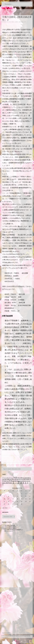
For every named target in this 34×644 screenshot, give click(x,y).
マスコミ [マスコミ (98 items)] (11, 478)
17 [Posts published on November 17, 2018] (26, 499)
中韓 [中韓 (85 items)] (18, 478)
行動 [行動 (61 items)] (21, 481)
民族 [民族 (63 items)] (8, 481)
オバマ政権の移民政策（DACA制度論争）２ (14, 530)
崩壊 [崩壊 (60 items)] (15, 479)
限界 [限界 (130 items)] (7, 483)
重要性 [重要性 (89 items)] (4, 483)
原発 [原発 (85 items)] (28, 478)
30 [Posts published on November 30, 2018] (22, 504)
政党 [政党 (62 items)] (22, 479)
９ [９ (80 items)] (3, 485)
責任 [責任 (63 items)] (25, 481)
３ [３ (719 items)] (21, 483)
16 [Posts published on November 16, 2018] (22, 499)
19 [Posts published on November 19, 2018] (4, 501)
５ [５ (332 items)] (26, 483)
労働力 (13, 22)
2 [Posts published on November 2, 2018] (22, 493)
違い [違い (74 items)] (30, 481)
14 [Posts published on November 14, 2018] (13, 499)
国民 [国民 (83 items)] (6, 479)
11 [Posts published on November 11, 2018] (30, 496)
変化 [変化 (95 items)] (13, 479)
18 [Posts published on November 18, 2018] (30, 499)
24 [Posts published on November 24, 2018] (26, 501)
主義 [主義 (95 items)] (21, 478)
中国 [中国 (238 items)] (15, 478)
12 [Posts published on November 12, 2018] (4, 499)
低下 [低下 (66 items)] (23, 478)
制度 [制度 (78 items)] (26, 478)
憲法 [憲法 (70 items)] (20, 479)
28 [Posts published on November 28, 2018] (13, 504)
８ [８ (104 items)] (31, 483)
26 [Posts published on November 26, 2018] (4, 504)
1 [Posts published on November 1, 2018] (17, 493)
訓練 (25, 22)
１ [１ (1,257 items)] (13, 483)
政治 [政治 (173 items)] (25, 479)
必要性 (17, 22)
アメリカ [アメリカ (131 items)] (5, 478)
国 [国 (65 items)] (30, 478)
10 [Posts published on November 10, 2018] (26, 496)
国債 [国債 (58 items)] (3, 479)
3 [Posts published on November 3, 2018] (26, 493)
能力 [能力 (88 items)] (16, 481)
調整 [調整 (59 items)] (23, 481)
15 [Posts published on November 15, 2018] (17, 499)
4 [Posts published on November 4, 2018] (30, 493)
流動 (20, 22)
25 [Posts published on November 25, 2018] (30, 501)
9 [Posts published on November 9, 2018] (22, 496)
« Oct (3, 508)
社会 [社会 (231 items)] (11, 481)
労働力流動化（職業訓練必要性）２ (17, 18)
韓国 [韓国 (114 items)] (10, 483)
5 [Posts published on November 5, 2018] (4, 496)
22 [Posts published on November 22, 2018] (17, 501)
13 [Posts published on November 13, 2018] (9, 499)
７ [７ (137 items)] (29, 483)
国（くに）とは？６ (9, 531)
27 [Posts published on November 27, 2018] (9, 504)
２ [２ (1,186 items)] (18, 483)
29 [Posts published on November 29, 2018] (17, 504)
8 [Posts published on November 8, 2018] (17, 496)
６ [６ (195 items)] (27, 483)
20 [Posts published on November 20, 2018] (9, 501)
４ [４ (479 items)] (23, 483)
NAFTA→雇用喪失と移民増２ (11, 528)
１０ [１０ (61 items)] (16, 483)
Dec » (6, 508)
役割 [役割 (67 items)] (18, 479)
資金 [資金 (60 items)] (27, 481)
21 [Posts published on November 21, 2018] (13, 501)
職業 (22, 22)
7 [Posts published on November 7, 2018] (13, 496)
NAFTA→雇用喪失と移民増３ (11, 527)
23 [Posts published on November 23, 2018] (22, 501)
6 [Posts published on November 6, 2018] (9, 496)
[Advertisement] (18, 459)
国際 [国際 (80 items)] (8, 479)
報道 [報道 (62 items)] (11, 479)
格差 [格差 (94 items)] (5, 481)
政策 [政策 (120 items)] (28, 479)
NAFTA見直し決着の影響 (10, 525)
